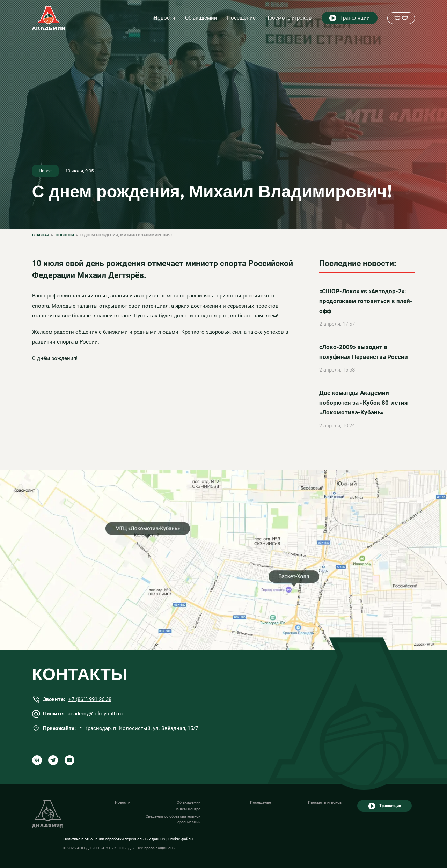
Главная (41, 235)
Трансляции (355, 18)
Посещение (241, 18)
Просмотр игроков (289, 18)
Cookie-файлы (181, 839)
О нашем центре (186, 809)
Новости (164, 18)
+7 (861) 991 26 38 (90, 699)
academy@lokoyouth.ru (95, 714)
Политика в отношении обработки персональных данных (114, 839)
